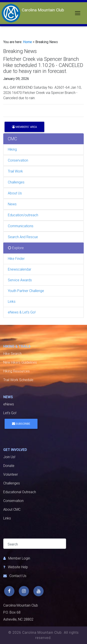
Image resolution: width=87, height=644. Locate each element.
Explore (16, 248)
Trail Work (15, 171)
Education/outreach (23, 215)
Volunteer (11, 474)
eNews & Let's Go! (22, 312)
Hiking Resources (16, 371)
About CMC (12, 509)
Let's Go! (10, 413)
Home (27, 42)
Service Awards (20, 280)
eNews (9, 404)
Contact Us (18, 576)
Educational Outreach (20, 492)
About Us (15, 193)
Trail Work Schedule (18, 380)
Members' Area (24, 127)
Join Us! (9, 457)
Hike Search (12, 354)
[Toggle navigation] (78, 13)
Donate (9, 466)
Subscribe (21, 424)
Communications (21, 226)
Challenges (16, 182)
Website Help (18, 567)
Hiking (12, 149)
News (12, 204)
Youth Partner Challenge (26, 291)
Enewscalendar (20, 269)
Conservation (18, 160)
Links (12, 302)
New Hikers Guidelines (20, 362)
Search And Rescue (23, 237)
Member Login (19, 558)
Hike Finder (16, 259)
